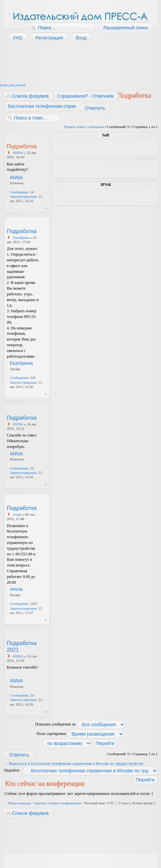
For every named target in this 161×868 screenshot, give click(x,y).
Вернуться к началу (46, 208)
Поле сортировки (80, 734)
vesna (17, 514)
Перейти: (12, 770)
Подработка (134, 95)
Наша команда (19, 803)
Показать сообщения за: (80, 724)
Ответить (95, 108)
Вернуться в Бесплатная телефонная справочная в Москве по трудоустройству (76, 764)
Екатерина (21, 237)
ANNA (18, 153)
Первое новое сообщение (84, 127)
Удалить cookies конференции (58, 803)
